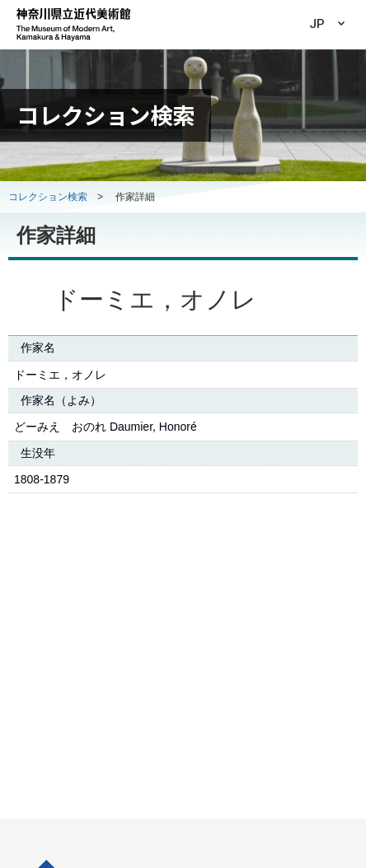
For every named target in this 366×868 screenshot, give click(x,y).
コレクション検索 (48, 197)
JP (317, 24)
